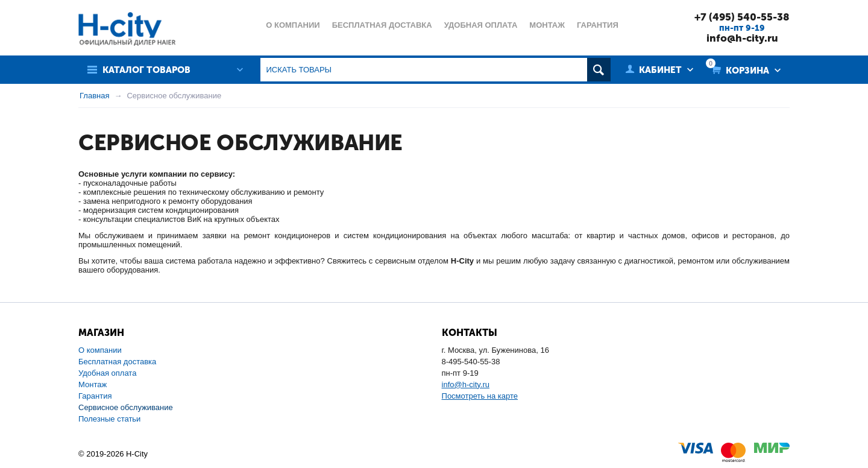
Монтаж (93, 384)
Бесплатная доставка (117, 362)
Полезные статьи (109, 419)
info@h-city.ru (742, 38)
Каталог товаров (146, 70)
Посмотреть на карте (480, 396)
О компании (100, 350)
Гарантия (95, 396)
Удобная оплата (107, 373)
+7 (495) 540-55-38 (742, 17)
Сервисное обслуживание (126, 407)
